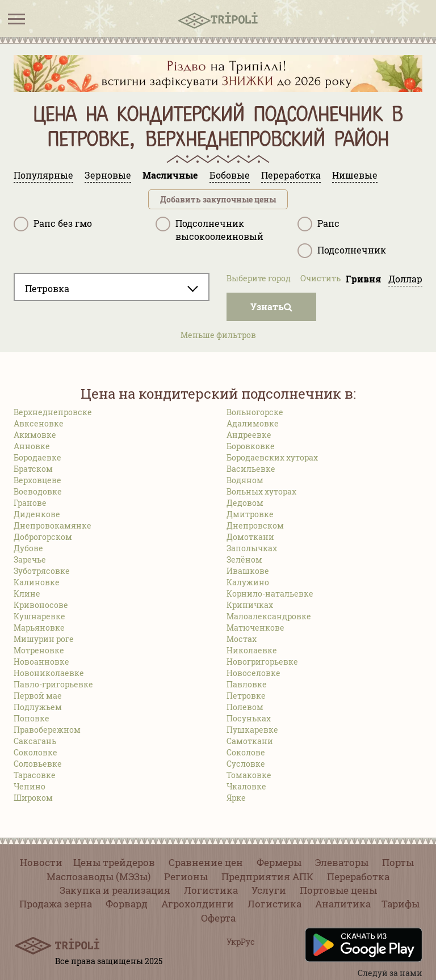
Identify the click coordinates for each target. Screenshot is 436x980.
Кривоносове (41, 605)
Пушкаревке (252, 730)
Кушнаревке (39, 616)
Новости (41, 862)
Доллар (405, 279)
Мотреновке (39, 650)
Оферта (218, 918)
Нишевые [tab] (355, 175)
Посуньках (249, 718)
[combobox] (112, 287)
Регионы (186, 876)
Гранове (30, 503)
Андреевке (249, 435)
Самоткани (250, 741)
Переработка (358, 876)
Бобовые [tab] (230, 175)
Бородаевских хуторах (272, 457)
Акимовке (35, 435)
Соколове (246, 752)
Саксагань (35, 741)
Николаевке (252, 650)
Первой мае (38, 696)
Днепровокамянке (53, 525)
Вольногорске (255, 412)
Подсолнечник (342, 251)
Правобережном (47, 730)
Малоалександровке (269, 616)
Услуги (269, 890)
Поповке (32, 718)
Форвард (127, 904)
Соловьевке (38, 764)
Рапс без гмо (53, 224)
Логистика (211, 890)
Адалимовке (253, 423)
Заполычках (252, 548)
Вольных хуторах (261, 491)
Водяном (245, 480)
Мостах (242, 639)
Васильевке (251, 469)
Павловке (247, 684)
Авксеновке (39, 423)
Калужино (248, 582)
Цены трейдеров (114, 862)
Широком (33, 798)
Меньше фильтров (218, 335)
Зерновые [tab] (108, 175)
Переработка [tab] (291, 175)
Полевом (245, 707)
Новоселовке (253, 673)
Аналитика (343, 904)
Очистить (320, 278)
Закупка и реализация (115, 890)
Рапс (318, 224)
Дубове (28, 548)
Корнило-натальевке (270, 594)
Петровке (246, 696)
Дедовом (245, 503)
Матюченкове (255, 628)
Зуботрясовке (42, 571)
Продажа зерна (56, 904)
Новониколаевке (49, 673)
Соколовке (35, 752)
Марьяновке (39, 628)
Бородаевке (37, 457)
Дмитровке (250, 514)
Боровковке (251, 446)
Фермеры (279, 862)
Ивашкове (248, 571)
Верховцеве (37, 480)
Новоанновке (41, 662)
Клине (27, 594)
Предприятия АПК (267, 876)
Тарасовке (35, 775)
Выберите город (259, 278)
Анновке (32, 446)
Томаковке (249, 775)
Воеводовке (38, 491)
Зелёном (244, 559)
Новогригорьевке (262, 662)
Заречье (30, 559)
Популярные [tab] (43, 175)
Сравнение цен (206, 862)
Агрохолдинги (198, 904)
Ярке (236, 798)
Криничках (250, 605)
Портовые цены (338, 890)
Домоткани (250, 537)
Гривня (363, 279)
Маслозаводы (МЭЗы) (98, 876)
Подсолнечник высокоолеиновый (209, 229)
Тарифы (401, 904)
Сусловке (246, 764)
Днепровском (255, 525)
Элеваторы (342, 862)
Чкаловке (246, 786)
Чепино (30, 786)
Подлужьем (38, 707)
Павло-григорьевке (53, 684)
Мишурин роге (44, 639)
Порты (398, 862)
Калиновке (37, 582)
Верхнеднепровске (53, 412)
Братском (33, 469)
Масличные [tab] (170, 175)
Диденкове (37, 514)
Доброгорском (43, 537)
